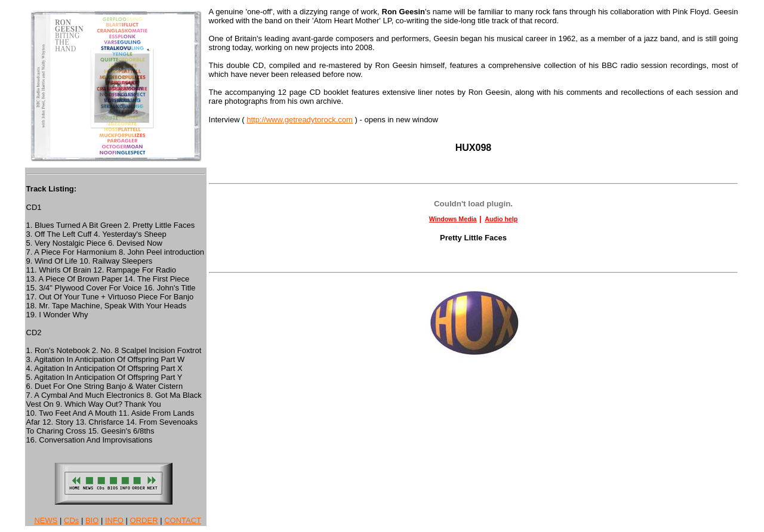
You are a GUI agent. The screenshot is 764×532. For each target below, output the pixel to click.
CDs (71, 520)
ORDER (144, 520)
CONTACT (183, 520)
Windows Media (453, 219)
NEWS (46, 520)
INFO (114, 520)
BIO (92, 520)
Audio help (501, 219)
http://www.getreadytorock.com (300, 120)
